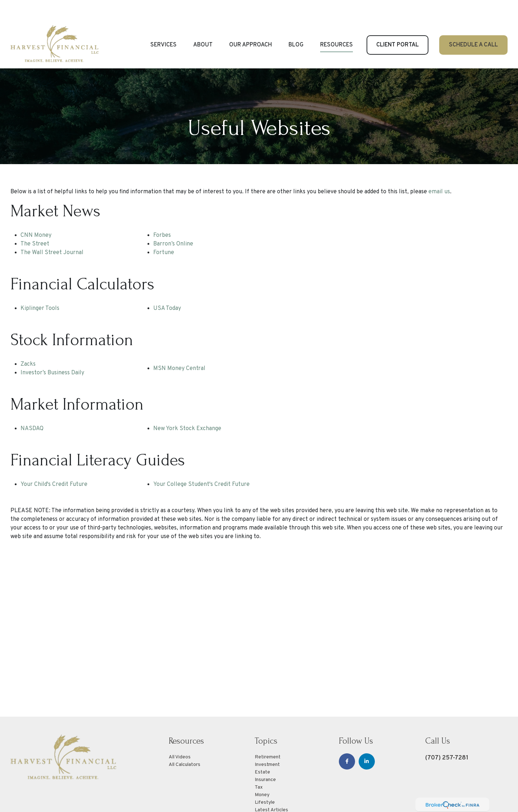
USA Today (167, 287)
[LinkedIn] (367, 740)
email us (439, 170)
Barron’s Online (173, 222)
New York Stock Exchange (187, 407)
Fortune (164, 231)
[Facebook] (347, 740)
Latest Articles (271, 788)
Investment (267, 743)
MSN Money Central (179, 347)
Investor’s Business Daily (52, 351)
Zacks (28, 343)
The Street (35, 222)
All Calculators (185, 743)
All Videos (180, 736)
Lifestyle (265, 781)
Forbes (162, 214)
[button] (163, 23)
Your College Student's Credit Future (201, 463)
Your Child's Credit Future (54, 463)
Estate (262, 751)
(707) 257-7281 (447, 736)
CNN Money (36, 214)
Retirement (268, 736)
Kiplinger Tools (40, 287)
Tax (259, 766)
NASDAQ (32, 407)
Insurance (265, 758)
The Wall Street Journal (52, 231)
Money (262, 773)
